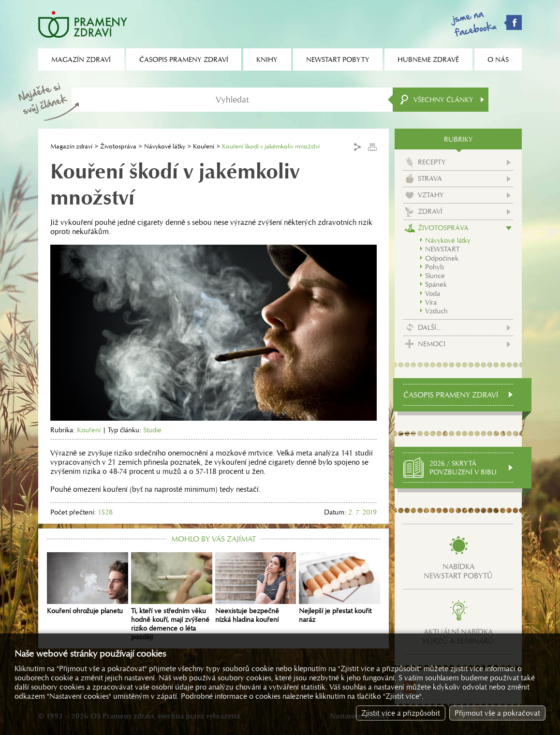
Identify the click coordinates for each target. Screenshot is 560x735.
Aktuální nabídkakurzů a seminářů (458, 636)
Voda (433, 294)
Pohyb (435, 267)
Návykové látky (165, 146)
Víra (431, 302)
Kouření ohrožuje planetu (88, 584)
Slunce (435, 276)
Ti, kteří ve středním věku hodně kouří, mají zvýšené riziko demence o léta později (172, 597)
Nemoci (432, 344)
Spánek (436, 284)
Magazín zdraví (71, 146)
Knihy (267, 59)
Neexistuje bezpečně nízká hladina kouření (256, 588)
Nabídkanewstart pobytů (458, 571)
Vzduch (436, 311)
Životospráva (118, 146)
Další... (429, 327)
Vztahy (431, 195)
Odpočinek (442, 258)
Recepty (432, 162)
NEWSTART (442, 249)
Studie (152, 430)
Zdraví (430, 211)
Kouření (204, 146)
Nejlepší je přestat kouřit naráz (339, 588)
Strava (430, 178)
